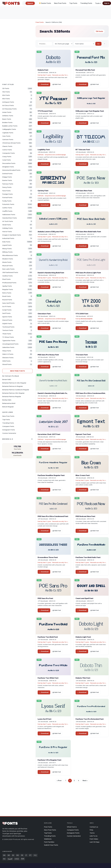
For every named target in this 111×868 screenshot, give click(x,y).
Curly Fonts (7, 160)
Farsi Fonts (6, 191)
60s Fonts (6, 95)
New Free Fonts (60, 3)
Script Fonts (7, 310)
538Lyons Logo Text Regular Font (90, 111)
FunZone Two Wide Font (48, 678)
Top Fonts (73, 3)
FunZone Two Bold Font (48, 637)
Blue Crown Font (83, 475)
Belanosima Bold (9, 403)
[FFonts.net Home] (11, 3)
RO (18, 855)
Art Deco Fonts (8, 105)
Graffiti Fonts (7, 211)
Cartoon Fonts (8, 139)
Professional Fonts (9, 283)
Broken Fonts (7, 122)
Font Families (49, 842)
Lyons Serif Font (45, 719)
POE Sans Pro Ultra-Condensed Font (53, 516)
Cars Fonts (6, 136)
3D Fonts (6, 88)
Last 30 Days (95, 842)
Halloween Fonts (9, 215)
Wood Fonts (7, 364)
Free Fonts (40, 22)
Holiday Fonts (8, 228)
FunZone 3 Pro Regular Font (49, 760)
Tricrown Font (82, 355)
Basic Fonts (7, 119)
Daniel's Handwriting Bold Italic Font (53, 393)
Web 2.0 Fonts (8, 354)
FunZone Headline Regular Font (51, 475)
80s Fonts (6, 99)
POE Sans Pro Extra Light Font (88, 273)
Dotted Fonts (7, 174)
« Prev (59, 781)
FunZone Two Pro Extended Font (90, 719)
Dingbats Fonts (8, 167)
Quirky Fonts (7, 286)
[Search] (30, 3)
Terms (92, 833)
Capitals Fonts (8, 133)
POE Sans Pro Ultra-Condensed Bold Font (93, 393)
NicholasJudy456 (87, 319)
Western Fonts (8, 358)
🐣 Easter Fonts (45, 3)
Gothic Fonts (7, 208)
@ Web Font (57, 84)
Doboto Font (43, 70)
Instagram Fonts (9, 430)
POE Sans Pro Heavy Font (48, 355)
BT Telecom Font (83, 150)
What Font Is (72, 827)
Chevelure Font (44, 314)
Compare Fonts (8, 426)
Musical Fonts (8, 266)
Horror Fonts (7, 232)
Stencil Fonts (7, 320)
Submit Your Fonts (51, 845)
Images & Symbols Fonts (12, 235)
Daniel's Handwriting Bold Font (51, 273)
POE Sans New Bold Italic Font (88, 232)
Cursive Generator (9, 433)
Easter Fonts (7, 180)
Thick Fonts (7, 334)
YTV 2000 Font (82, 314)
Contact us (94, 827)
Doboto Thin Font (83, 678)
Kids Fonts (6, 242)
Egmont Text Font (83, 434)
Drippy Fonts (7, 177)
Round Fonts (7, 300)
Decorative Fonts (9, 163)
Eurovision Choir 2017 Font (49, 434)
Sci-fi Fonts (7, 306)
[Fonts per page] (63, 44)
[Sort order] (84, 44)
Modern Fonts (8, 259)
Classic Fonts (7, 146)
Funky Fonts (7, 201)
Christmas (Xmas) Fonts (11, 143)
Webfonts (48, 839)
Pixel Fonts (6, 279)
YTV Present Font (45, 111)
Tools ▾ (98, 3)
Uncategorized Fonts (10, 344)
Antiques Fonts (8, 102)
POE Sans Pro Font (45, 598)
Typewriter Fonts (9, 341)
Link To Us (94, 836)
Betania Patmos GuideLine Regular (16, 390)
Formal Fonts (7, 197)
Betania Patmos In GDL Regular (14, 383)
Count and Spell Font (84, 598)
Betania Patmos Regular (12, 396)
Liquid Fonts (7, 245)
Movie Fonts (7, 262)
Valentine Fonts (8, 347)
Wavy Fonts (7, 351)
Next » (85, 781)
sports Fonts (7, 317)
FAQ (91, 830)
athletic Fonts (8, 116)
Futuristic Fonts (8, 204)
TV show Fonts (8, 337)
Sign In (107, 3)
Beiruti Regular (8, 407)
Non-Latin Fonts (8, 269)
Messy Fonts (7, 249)
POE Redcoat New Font (85, 516)
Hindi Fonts (7, 225)
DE (9, 855)
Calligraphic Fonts (9, 129)
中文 (35, 855)
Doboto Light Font (83, 637)
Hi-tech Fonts (8, 221)
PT (30, 855)
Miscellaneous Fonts (10, 255)
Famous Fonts (8, 184)
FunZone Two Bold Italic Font (88, 557)
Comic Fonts (7, 150)
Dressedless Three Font (48, 557)
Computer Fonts (9, 153)
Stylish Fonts (7, 324)
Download (44, 84)
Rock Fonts (7, 296)
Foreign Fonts (8, 194)
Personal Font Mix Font (85, 70)
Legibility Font (44, 150)
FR (22, 855)
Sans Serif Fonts (8, 303)
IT (26, 855)
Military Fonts (7, 252)
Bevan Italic (7, 379)
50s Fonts (6, 92)
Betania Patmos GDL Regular (13, 393)
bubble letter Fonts (10, 126)
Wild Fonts (6, 361)
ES (13, 855)
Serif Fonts (6, 313)
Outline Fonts (7, 276)
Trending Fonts (86, 3)
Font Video (94, 839)
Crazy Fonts (7, 157)
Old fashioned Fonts (10, 272)
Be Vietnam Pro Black (11, 376)
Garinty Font (43, 191)
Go (98, 44)
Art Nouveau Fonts (9, 109)
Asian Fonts (7, 112)
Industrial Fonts (8, 238)
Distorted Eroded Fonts (11, 170)
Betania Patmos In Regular (13, 386)
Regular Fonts (8, 289)
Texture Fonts (8, 330)
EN (4, 855)
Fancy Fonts (7, 187)
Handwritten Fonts (10, 218)
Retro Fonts (7, 293)
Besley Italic (7, 400)
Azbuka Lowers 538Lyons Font (51, 232)
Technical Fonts (8, 327)
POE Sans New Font (84, 191)
